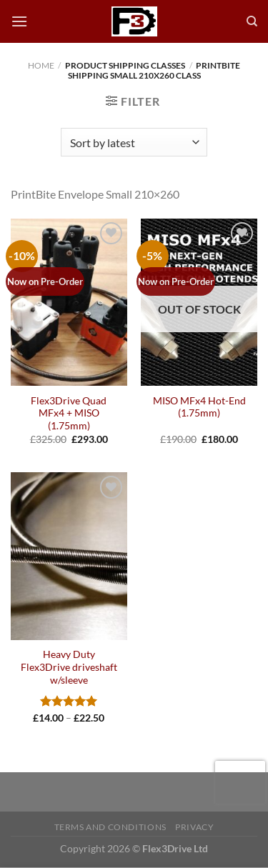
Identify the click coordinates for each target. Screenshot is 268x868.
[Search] (252, 21)
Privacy (194, 827)
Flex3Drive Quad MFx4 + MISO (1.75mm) (69, 413)
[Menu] (19, 21)
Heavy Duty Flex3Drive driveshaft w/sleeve (69, 667)
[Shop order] (134, 142)
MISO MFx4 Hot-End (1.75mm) (199, 407)
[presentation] (240, 782)
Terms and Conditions (110, 827)
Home (41, 65)
